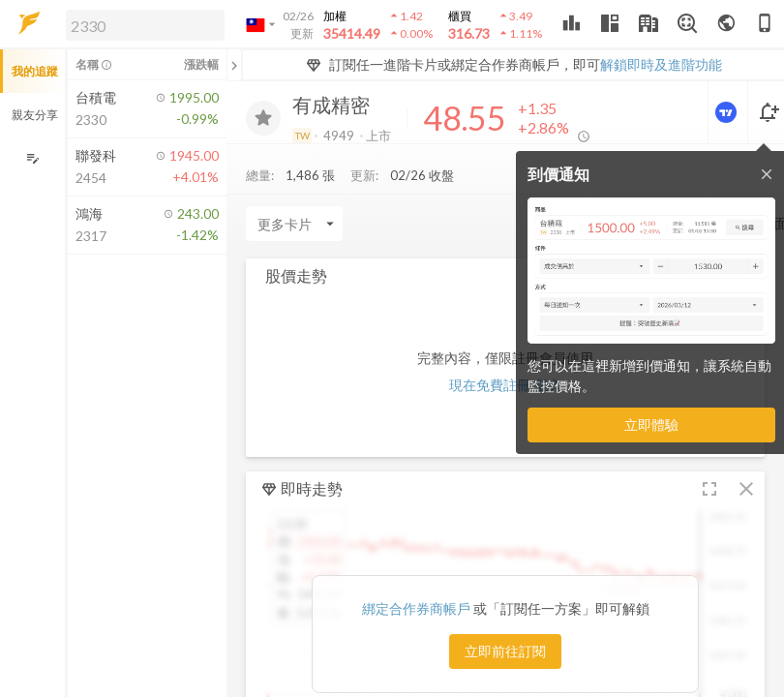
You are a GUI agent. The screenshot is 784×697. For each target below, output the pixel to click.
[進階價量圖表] (728, 112)
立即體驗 (651, 424)
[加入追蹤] (263, 118)
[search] (145, 25)
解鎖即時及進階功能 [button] (661, 64)
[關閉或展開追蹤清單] (234, 65)
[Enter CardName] (294, 224)
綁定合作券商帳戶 (418, 608)
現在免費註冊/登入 (506, 385)
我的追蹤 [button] (35, 71)
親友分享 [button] (35, 115)
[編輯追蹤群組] (32, 158)
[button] (141, 24)
